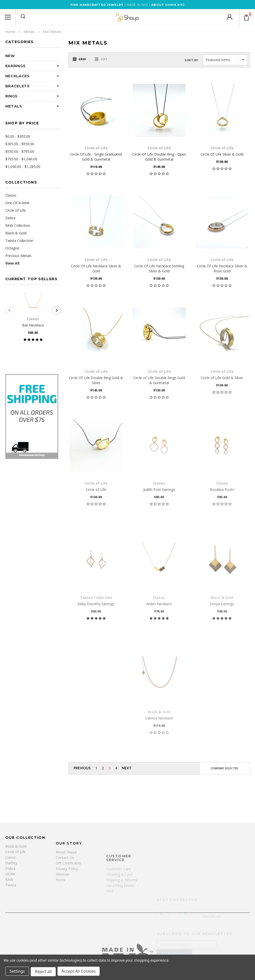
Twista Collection (19, 241)
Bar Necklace (33, 325)
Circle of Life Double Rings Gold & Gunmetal (159, 380)
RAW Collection (18, 225)
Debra (10, 218)
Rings (12, 96)
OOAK (10, 915)
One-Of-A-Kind (17, 203)
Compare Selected (224, 768)
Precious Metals (18, 256)
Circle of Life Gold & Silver (222, 378)
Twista (11, 927)
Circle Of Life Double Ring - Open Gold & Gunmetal (159, 157)
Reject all (44, 972)
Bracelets (18, 86)
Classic (11, 195)
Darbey (11, 904)
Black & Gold (16, 233)
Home (10, 32)
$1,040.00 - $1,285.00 (23, 167)
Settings (18, 972)
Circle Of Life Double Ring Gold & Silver (96, 380)
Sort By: (192, 60)
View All (12, 263)
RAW (9, 921)
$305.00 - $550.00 (20, 144)
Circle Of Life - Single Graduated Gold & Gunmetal (96, 157)
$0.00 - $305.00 (18, 136)
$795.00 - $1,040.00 (21, 159)
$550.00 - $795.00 (20, 151)
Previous (82, 768)
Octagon (12, 248)
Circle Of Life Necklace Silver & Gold (96, 268)
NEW (10, 56)
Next (127, 768)
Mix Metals (52, 32)
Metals (29, 32)
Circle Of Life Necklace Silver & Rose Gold (222, 268)
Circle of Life (16, 210)
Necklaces (18, 76)
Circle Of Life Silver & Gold (222, 154)
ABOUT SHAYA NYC (168, 5)
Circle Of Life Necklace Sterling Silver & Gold (159, 268)
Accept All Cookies (80, 972)
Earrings (16, 66)
